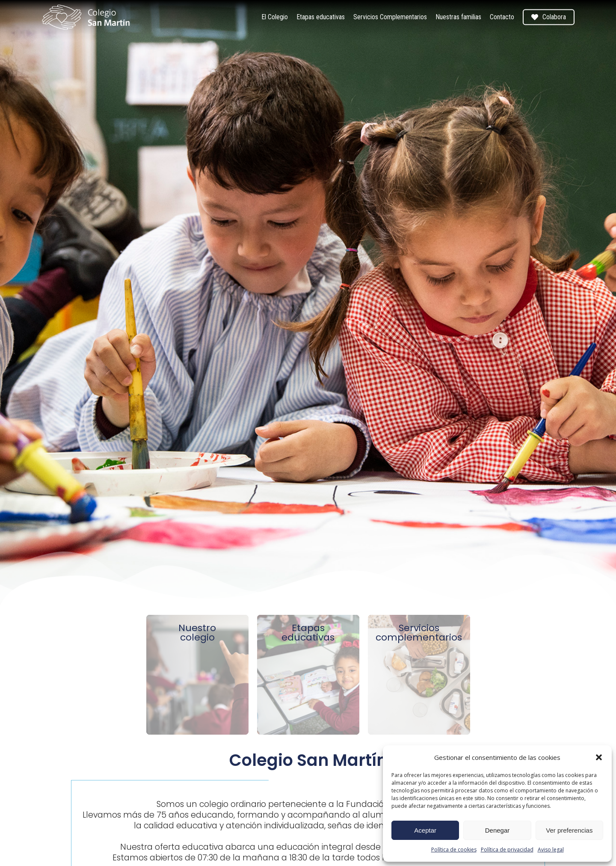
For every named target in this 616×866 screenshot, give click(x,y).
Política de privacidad (507, 850)
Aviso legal (551, 850)
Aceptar (425, 830)
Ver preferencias (569, 830)
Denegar (498, 830)
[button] (599, 757)
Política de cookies (454, 850)
